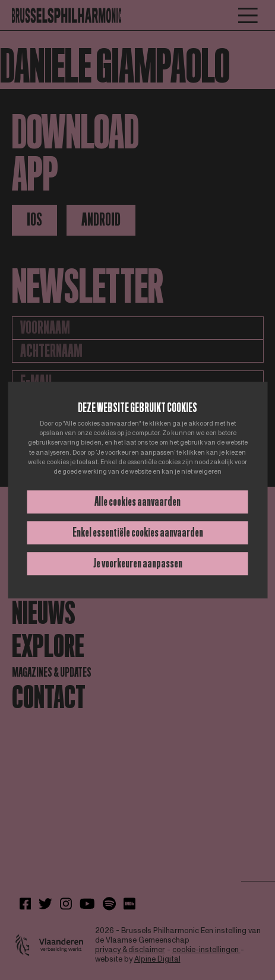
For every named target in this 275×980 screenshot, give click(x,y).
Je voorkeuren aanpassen (138, 563)
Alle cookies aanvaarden (137, 502)
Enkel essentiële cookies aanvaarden (138, 532)
